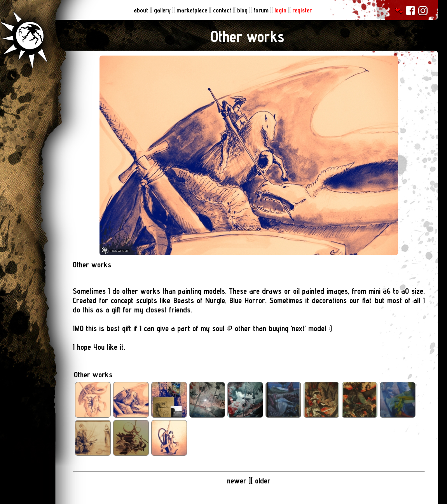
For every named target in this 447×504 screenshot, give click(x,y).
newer (238, 481)
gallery (163, 10)
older (263, 481)
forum (262, 10)
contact (223, 10)
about (142, 10)
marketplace (193, 10)
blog (243, 10)
